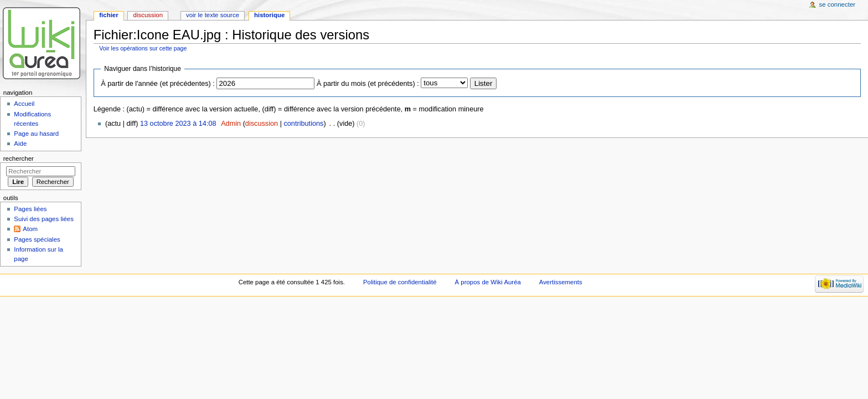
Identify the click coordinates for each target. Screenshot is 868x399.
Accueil (24, 104)
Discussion (148, 15)
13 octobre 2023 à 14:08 (178, 124)
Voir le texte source (213, 15)
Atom (30, 229)
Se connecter (838, 4)
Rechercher (19, 158)
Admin (231, 124)
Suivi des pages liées (44, 219)
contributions (303, 124)
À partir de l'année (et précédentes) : (158, 84)
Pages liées (30, 209)
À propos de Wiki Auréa (488, 282)
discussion (262, 124)
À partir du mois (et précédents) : (368, 84)
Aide (20, 144)
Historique (269, 15)
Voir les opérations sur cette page (143, 48)
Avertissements (561, 282)
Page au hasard (36, 134)
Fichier (108, 15)
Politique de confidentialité (400, 282)
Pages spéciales (37, 239)
